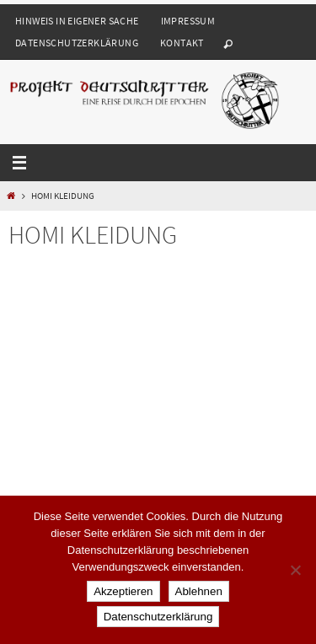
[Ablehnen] (295, 570)
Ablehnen (199, 591)
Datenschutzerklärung (77, 43)
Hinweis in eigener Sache (77, 21)
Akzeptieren (123, 591)
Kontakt (182, 43)
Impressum (188, 21)
